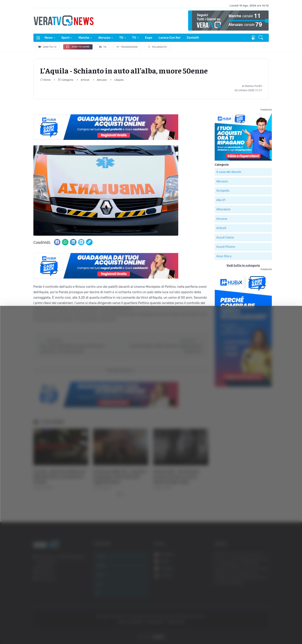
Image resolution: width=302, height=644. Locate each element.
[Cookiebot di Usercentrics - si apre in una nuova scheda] (34, 630)
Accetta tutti (261, 578)
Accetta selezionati (261, 592)
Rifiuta (261, 605)
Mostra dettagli (220, 630)
